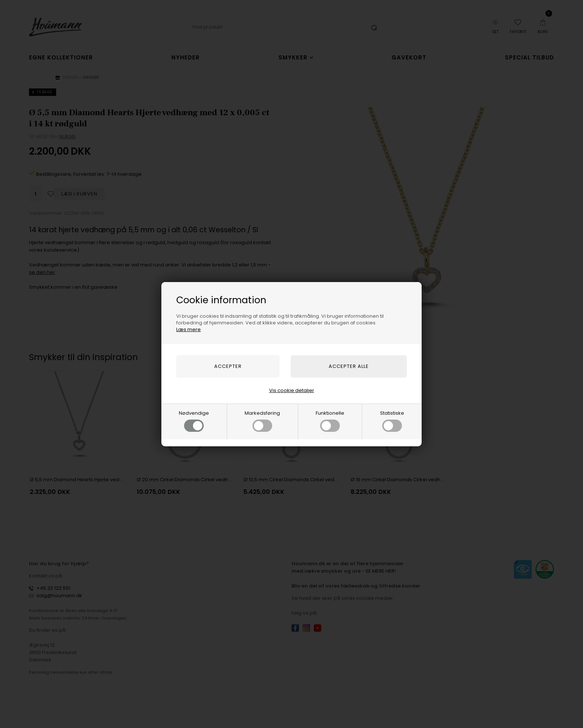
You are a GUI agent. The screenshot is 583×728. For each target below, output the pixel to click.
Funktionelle (330, 421)
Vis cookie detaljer (292, 390)
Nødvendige (194, 421)
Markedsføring (262, 421)
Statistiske (392, 421)
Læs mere (189, 329)
